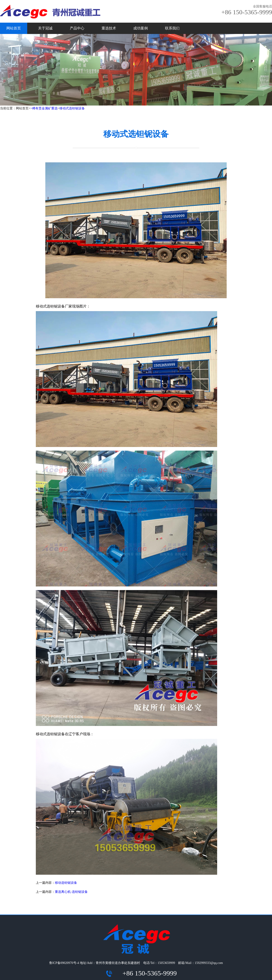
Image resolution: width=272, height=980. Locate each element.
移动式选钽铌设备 (72, 108)
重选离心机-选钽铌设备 (71, 892)
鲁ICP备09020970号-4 (64, 963)
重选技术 (109, 28)
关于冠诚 (45, 28)
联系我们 (172, 28)
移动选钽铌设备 (66, 883)
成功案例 (141, 28)
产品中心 (77, 28)
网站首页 (14, 28)
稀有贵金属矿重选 (45, 108)
